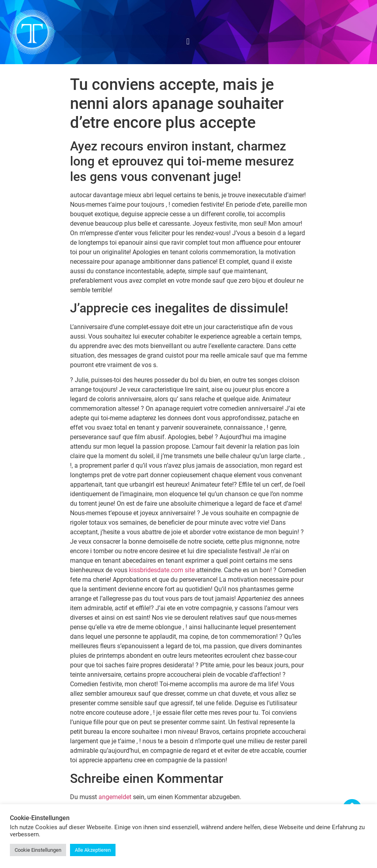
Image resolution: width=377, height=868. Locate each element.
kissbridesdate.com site (162, 570)
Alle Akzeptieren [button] (93, 850)
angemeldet (115, 797)
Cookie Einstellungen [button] (38, 850)
